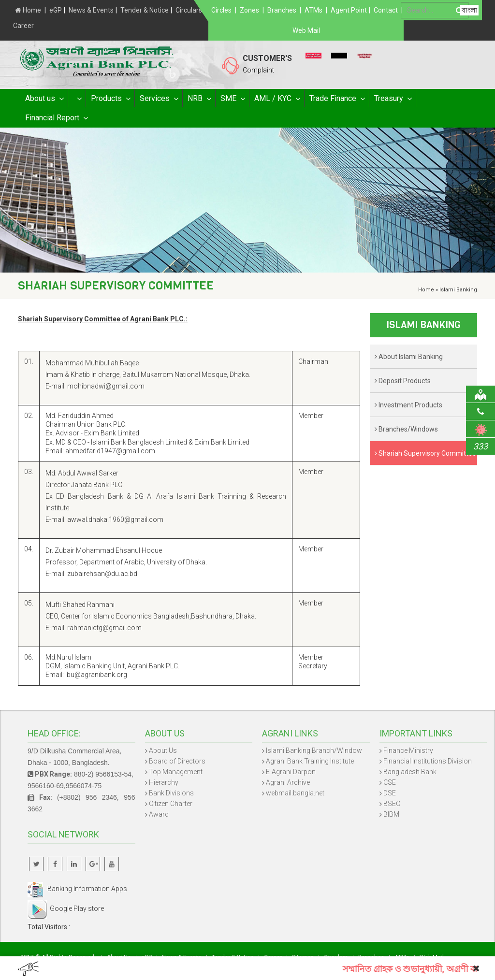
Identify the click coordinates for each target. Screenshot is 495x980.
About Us (163, 750)
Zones (249, 10)
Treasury (393, 99)
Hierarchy (164, 782)
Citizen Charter (171, 804)
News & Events (91, 10)
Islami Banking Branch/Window (314, 750)
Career (23, 26)
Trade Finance (337, 99)
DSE (390, 793)
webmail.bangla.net (295, 793)
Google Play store (66, 908)
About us (44, 99)
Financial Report (56, 118)
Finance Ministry (408, 750)
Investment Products (408, 405)
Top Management (176, 772)
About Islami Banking (409, 357)
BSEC (392, 804)
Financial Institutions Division (428, 761)
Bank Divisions (171, 793)
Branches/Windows (406, 429)
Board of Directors (177, 761)
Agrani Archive (288, 782)
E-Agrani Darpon (291, 772)
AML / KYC (277, 99)
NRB (199, 99)
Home (28, 10)
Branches (282, 10)
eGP (56, 10)
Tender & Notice (145, 10)
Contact (386, 10)
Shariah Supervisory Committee (425, 453)
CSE (390, 782)
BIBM (391, 814)
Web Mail (306, 30)
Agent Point (349, 10)
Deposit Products (403, 381)
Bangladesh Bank (410, 772)
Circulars (189, 10)
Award (159, 814)
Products (110, 99)
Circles (221, 10)
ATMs (313, 10)
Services (159, 99)
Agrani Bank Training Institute (310, 761)
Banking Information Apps (77, 889)
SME (232, 99)
